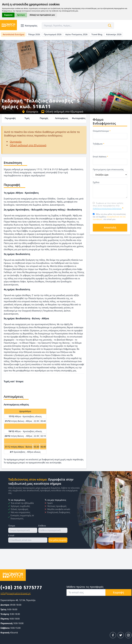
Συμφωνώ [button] (8, 15)
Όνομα (12, 526)
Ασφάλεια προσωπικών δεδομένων (107, 208)
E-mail (11, 535)
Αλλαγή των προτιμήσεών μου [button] (42, 15)
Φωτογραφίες (79, 118)
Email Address (100, 157)
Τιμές (27, 118)
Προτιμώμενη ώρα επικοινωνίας (108, 169)
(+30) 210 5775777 (21, 588)
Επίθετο (42, 526)
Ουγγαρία (30, 112)
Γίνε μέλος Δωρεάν (58, 540)
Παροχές (44, 118)
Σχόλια (96, 182)
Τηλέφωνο (99, 144)
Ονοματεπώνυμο (102, 131)
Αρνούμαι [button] (21, 15)
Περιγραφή (10, 118)
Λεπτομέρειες (62, 118)
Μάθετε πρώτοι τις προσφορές (85, 587)
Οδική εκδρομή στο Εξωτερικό (62, 112)
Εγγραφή (118, 592)
